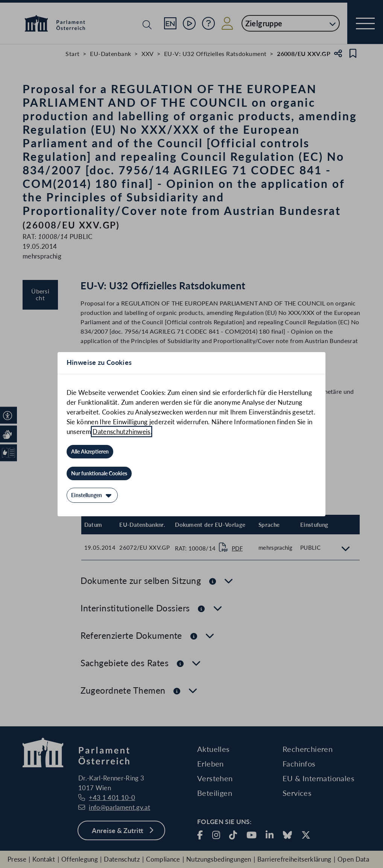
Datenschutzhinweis (121, 432)
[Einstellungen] (92, 495)
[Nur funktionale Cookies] (99, 473)
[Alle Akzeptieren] (90, 452)
